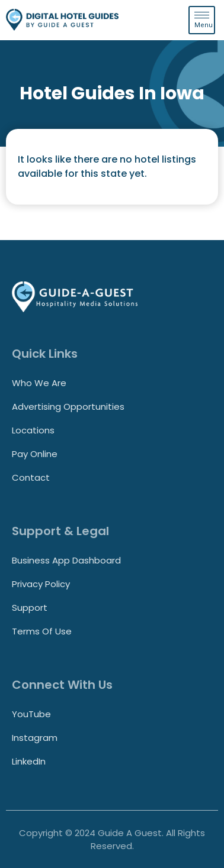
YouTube (31, 714)
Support (30, 608)
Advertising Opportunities (68, 407)
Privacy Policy (41, 584)
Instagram (35, 738)
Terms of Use (42, 631)
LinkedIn (29, 761)
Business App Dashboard (66, 560)
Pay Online (35, 454)
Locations (33, 430)
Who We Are (39, 383)
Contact (31, 477)
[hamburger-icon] (202, 20)
